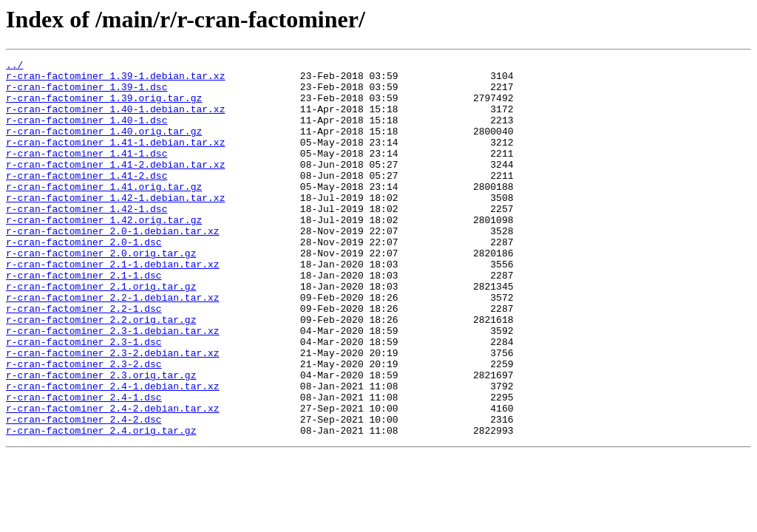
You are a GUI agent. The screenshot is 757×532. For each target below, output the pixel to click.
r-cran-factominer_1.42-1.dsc (86, 239)
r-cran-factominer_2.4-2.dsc (84, 492)
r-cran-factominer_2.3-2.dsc (84, 426)
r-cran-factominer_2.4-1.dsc (84, 465)
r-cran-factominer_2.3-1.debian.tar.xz (113, 386)
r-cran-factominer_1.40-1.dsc (86, 133)
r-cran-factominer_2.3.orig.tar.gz (101, 439)
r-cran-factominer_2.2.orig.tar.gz (101, 372)
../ (14, 66)
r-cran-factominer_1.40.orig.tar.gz (104, 146)
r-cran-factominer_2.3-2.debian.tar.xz (113, 412)
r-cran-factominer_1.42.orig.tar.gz (104, 253)
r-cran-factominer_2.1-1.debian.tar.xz (113, 306)
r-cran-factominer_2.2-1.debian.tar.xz (113, 346)
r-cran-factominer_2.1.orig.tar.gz (101, 332)
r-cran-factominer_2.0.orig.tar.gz (101, 293)
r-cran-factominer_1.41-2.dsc (86, 199)
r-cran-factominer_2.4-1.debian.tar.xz (113, 452)
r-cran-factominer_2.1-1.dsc (84, 319)
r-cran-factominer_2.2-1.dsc (84, 359)
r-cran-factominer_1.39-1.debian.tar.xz (115, 80)
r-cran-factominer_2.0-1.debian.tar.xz (113, 266)
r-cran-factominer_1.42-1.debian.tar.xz (115, 226)
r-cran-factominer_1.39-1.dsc (86, 93)
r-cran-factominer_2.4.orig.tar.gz (101, 505)
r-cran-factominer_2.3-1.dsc (84, 399)
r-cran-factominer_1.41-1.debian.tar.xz (115, 160)
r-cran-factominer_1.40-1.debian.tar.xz (115, 120)
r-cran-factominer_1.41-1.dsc (86, 173)
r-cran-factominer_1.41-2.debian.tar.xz (115, 186)
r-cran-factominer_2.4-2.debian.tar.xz (113, 479)
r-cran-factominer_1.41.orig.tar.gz (104, 213)
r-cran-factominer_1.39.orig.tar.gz (104, 106)
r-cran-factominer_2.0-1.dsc (84, 279)
